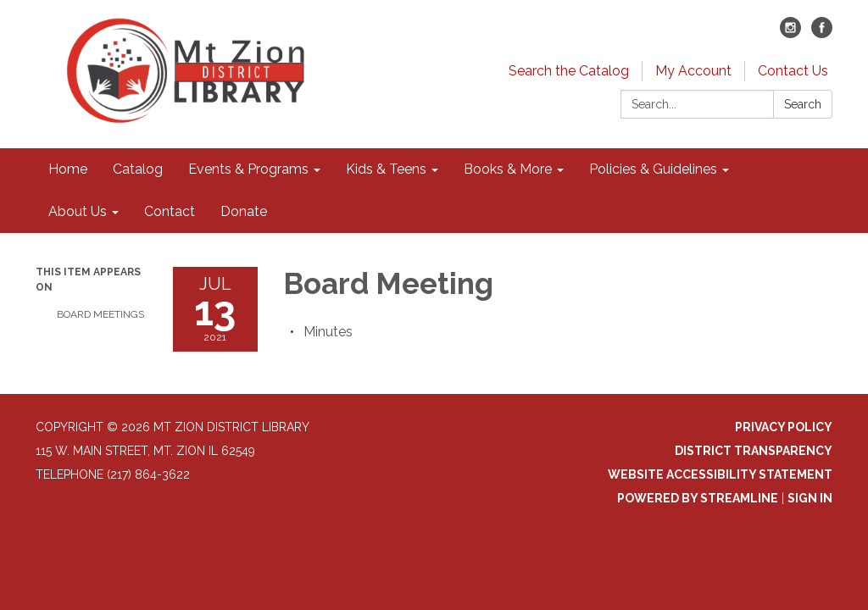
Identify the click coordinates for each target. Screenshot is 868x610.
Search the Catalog (569, 71)
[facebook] (822, 33)
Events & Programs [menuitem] (248, 169)
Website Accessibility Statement (720, 474)
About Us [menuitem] (78, 211)
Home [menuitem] (68, 169)
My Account (693, 71)
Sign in (810, 498)
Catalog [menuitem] (138, 169)
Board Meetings (100, 314)
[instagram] (790, 33)
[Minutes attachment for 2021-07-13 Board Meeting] (328, 332)
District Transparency (754, 451)
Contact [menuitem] (170, 211)
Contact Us (793, 71)
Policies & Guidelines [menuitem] (653, 169)
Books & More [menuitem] (508, 169)
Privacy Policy (784, 427)
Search (803, 104)
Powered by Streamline (698, 498)
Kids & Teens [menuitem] (386, 169)
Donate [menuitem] (244, 211)
